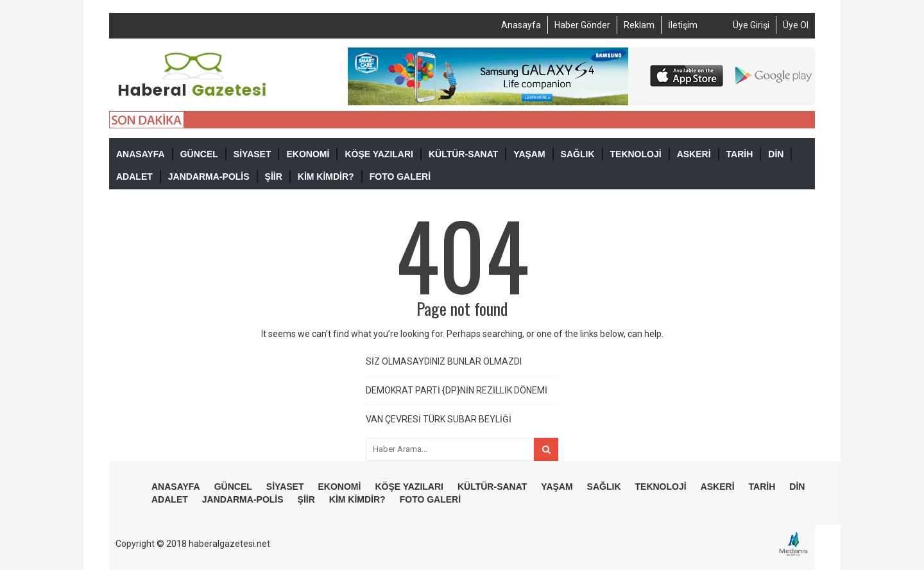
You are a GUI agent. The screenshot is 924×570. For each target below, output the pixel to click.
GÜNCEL (199, 154)
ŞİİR (274, 177)
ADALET (134, 177)
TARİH (740, 154)
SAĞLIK (578, 154)
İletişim (683, 25)
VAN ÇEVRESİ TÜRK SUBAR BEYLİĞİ (439, 419)
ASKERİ (694, 154)
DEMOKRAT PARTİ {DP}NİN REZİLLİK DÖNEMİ (457, 390)
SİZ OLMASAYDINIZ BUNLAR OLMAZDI (444, 361)
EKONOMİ (308, 154)
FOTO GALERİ (400, 177)
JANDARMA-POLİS (209, 177)
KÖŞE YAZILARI (379, 154)
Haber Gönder (582, 25)
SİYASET (252, 154)
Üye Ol (796, 25)
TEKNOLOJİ (636, 154)
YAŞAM (529, 154)
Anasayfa (521, 25)
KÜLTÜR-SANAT (463, 154)
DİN (776, 154)
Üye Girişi (751, 25)
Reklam (639, 25)
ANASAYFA (141, 154)
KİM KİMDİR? (326, 177)
